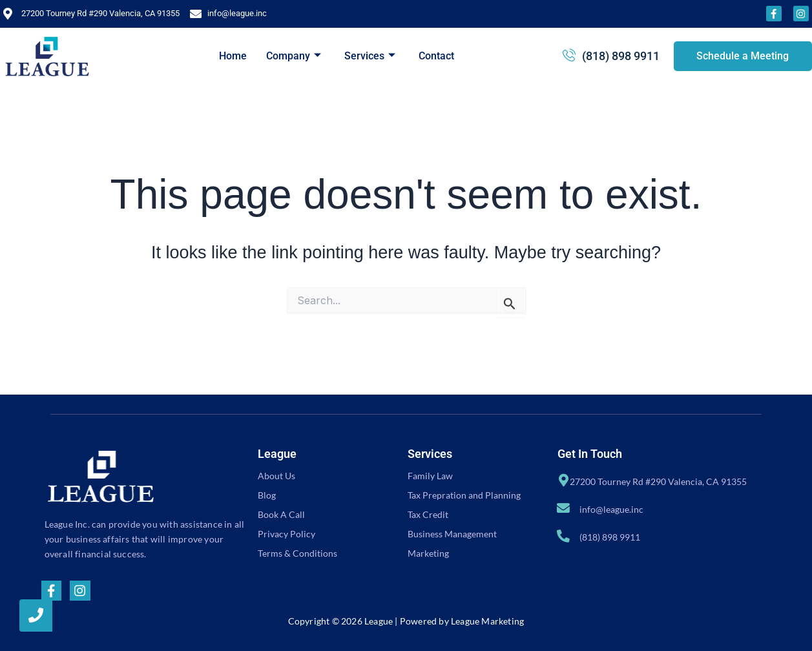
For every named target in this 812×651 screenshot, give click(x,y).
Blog (267, 495)
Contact (436, 56)
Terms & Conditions (297, 553)
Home (233, 56)
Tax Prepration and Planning (464, 495)
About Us (276, 476)
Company (294, 56)
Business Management (452, 534)
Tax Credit (428, 514)
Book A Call (281, 514)
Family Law (430, 476)
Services (370, 56)
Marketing (428, 553)
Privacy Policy (286, 534)
